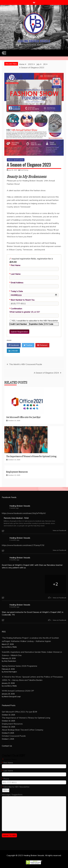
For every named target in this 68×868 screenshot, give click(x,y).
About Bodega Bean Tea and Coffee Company (23, 730)
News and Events (16, 160)
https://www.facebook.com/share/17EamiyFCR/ (23, 545)
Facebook (14, 345)
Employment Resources (17, 472)
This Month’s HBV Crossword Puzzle (26, 364)
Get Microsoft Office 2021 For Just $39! (23, 417)
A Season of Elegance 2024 (46, 373)
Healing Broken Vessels (34, 41)
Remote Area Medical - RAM (16, 518)
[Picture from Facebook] (13, 584)
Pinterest (42, 345)
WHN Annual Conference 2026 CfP (18, 691)
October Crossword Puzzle (14, 736)
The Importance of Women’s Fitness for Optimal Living (31, 456)
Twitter (28, 345)
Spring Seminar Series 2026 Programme (19, 666)
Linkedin (13, 351)
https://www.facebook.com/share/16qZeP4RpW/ (24, 513)
